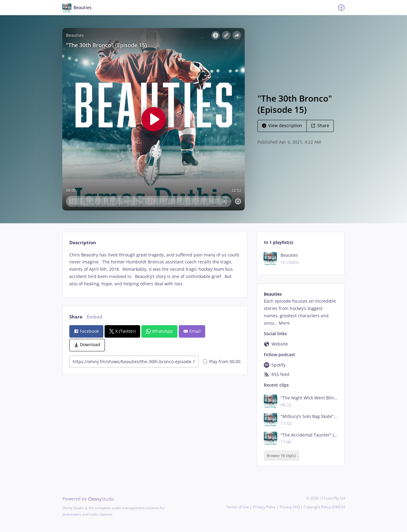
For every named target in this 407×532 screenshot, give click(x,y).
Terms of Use (238, 507)
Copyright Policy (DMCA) (324, 507)
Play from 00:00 (222, 362)
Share (320, 125)
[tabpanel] (155, 269)
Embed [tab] (95, 317)
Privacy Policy (264, 507)
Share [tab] (76, 317)
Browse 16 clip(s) (281, 456)
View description (282, 125)
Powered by (88, 499)
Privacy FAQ (290, 507)
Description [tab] (83, 243)
